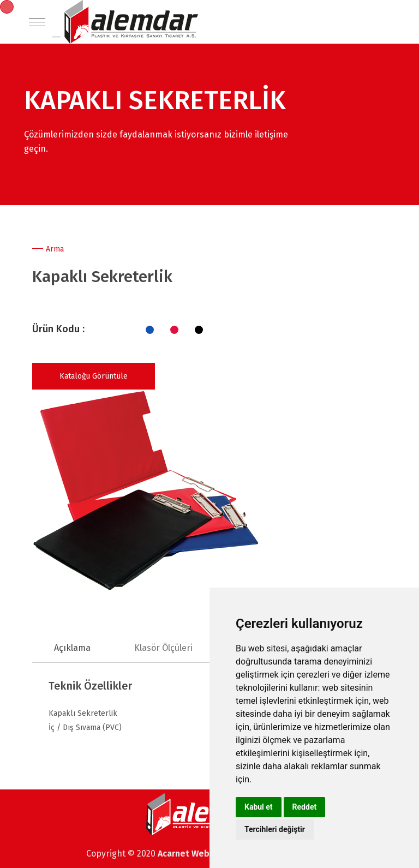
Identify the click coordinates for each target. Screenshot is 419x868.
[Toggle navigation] (37, 22)
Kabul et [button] (259, 807)
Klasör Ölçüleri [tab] (163, 648)
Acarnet (175, 854)
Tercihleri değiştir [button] (275, 829)
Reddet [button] (305, 807)
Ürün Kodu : (58, 329)
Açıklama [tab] (72, 648)
